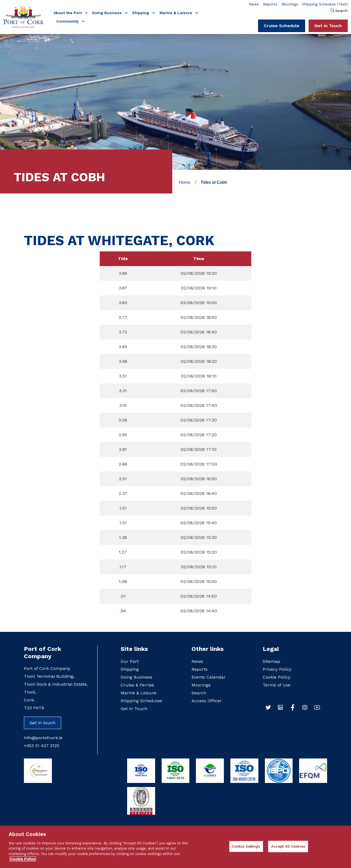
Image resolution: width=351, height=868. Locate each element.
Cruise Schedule (282, 26)
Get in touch (43, 723)
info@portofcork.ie (43, 738)
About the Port (68, 13)
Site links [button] (134, 649)
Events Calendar (209, 677)
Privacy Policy (277, 669)
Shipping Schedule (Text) (325, 4)
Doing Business (107, 13)
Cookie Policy (276, 677)
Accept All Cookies (288, 849)
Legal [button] (271, 649)
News (254, 4)
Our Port (130, 661)
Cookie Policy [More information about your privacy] (23, 862)
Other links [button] (208, 649)
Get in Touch (328, 26)
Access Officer (207, 701)
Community (68, 21)
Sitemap (271, 661)
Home (185, 182)
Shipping (141, 13)
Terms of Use (277, 685)
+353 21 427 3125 (42, 746)
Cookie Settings (246, 849)
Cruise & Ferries (137, 685)
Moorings (290, 4)
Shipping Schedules (141, 701)
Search (341, 11)
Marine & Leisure (176, 13)
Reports (270, 4)
